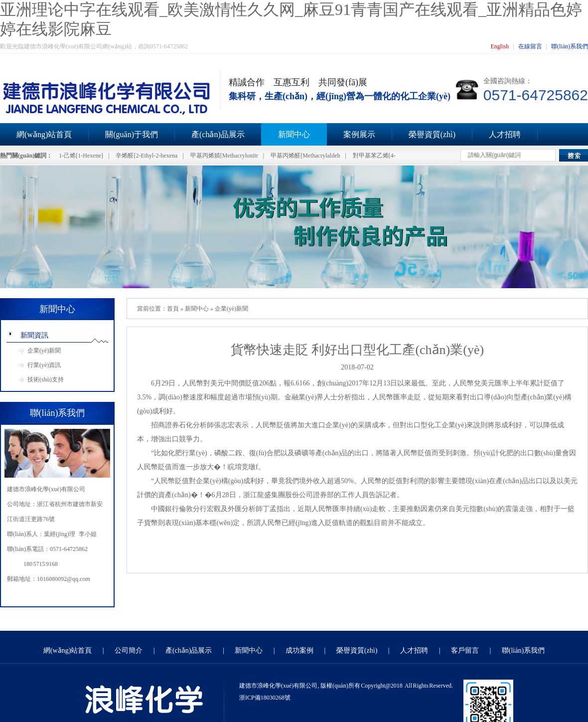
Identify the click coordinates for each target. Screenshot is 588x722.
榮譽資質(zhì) (432, 134)
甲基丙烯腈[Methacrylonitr (224, 156)
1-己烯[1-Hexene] (81, 156)
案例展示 (359, 134)
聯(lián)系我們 (570, 46)
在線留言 (530, 46)
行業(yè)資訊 (44, 365)
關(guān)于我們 (132, 134)
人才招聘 (505, 134)
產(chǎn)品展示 (218, 134)
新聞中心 (294, 134)
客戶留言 (465, 650)
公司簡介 (129, 650)
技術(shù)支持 (46, 379)
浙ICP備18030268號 (265, 698)
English (500, 46)
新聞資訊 (34, 335)
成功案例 (299, 650)
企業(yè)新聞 (44, 351)
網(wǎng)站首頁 (68, 650)
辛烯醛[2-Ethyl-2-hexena (147, 156)
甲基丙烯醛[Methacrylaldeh (305, 156)
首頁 (173, 309)
